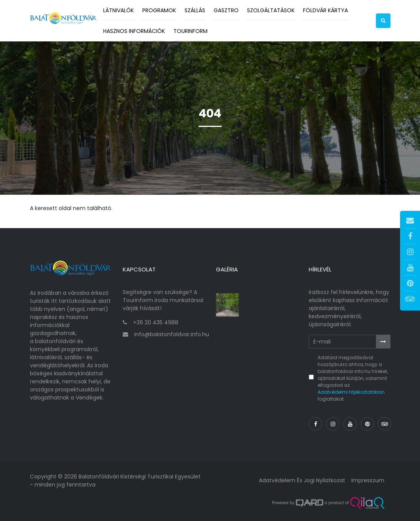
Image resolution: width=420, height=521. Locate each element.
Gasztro (226, 10)
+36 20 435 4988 (156, 322)
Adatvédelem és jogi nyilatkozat (302, 480)
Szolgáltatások (271, 10)
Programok (159, 10)
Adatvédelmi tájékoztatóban (351, 392)
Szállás (195, 10)
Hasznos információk (134, 31)
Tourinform (190, 31)
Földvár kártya (325, 10)
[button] (383, 21)
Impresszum (368, 480)
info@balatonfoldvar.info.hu (172, 334)
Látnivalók (119, 10)
